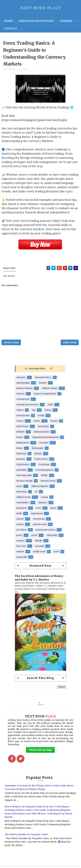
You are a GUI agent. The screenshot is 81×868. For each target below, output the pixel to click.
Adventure (21, 377)
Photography (38, 448)
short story (21, 546)
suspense (20, 552)
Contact (11, 29)
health (19, 513)
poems (19, 535)
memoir (20, 519)
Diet (34, 410)
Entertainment (23, 415)
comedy (44, 497)
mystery (20, 524)
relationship (52, 535)
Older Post (70, 342)
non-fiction (21, 530)
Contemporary (23, 399)
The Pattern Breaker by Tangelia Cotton (26, 834)
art (36, 492)
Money (19, 448)
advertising (21, 492)
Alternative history (43, 377)
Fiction (37, 421)
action (19, 486)
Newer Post (11, 342)
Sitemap (66, 21)
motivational (39, 519)
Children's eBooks (50, 388)
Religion (38, 454)
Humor (20, 437)
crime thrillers (23, 503)
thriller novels (39, 552)
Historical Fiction (42, 432)
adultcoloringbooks (40, 486)
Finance (54, 421)
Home (8, 21)
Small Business (23, 464)
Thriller (44, 475)
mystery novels (40, 524)
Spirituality (21, 470)
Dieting (48, 410)
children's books (23, 497)
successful (39, 546)
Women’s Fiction (48, 481)
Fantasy (20, 421)
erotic (39, 508)
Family (41, 415)
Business (43, 383)
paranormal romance (46, 530)
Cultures (20, 410)
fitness (53, 508)
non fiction (23, 69)
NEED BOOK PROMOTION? (36, 21)
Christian (20, 394)
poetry (34, 535)
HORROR (20, 432)
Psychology (21, 454)
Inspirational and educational (45, 437)
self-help (38, 541)
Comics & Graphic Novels (45, 394)
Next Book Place (37, 369)
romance (20, 541)
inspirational (37, 513)
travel (56, 552)
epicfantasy (21, 508)
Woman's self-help (24, 481)
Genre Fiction (22, 426)
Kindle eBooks (23, 443)
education (12, 69)
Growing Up (43, 426)
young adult (22, 557)
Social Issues (44, 464)
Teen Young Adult (24, 475)
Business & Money (24, 388)
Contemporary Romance (27, 405)
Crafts (50, 405)
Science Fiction (41, 459)
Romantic (21, 459)
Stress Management (44, 470)
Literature (44, 443)
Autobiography (23, 383)
